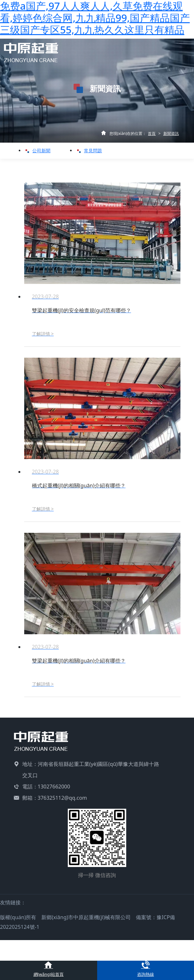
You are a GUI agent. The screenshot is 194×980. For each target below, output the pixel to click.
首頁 (152, 133)
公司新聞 (39, 151)
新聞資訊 (171, 133)
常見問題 (91, 151)
